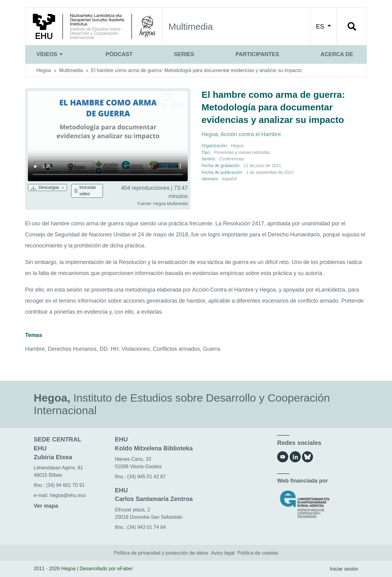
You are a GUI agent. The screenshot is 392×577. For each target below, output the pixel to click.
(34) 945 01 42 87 (146, 477)
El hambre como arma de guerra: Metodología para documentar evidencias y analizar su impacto (196, 70)
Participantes (257, 54)
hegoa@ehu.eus (68, 495)
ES (324, 26)
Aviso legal (223, 553)
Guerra (212, 349)
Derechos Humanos (72, 349)
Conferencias (232, 159)
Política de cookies (258, 553)
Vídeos (50, 54)
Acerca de (337, 54)
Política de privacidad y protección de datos (161, 553)
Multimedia (71, 70)
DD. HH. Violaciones (125, 349)
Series (184, 54)
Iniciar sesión (344, 569)
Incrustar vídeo (85, 191)
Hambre (35, 349)
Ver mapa (46, 506)
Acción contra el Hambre (251, 134)
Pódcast (119, 54)
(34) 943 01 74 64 (146, 527)
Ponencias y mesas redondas (242, 152)
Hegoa (44, 70)
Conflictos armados (176, 349)
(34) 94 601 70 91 (65, 485)
